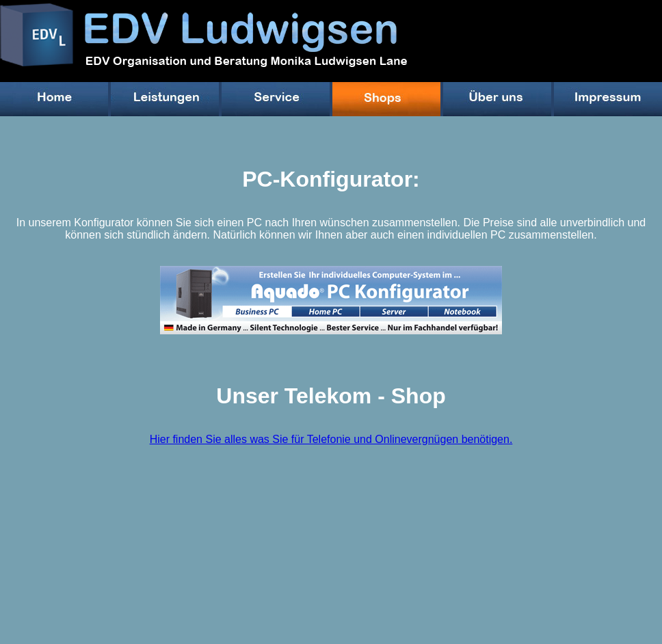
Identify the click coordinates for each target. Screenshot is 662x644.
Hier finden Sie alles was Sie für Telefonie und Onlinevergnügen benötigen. (331, 439)
